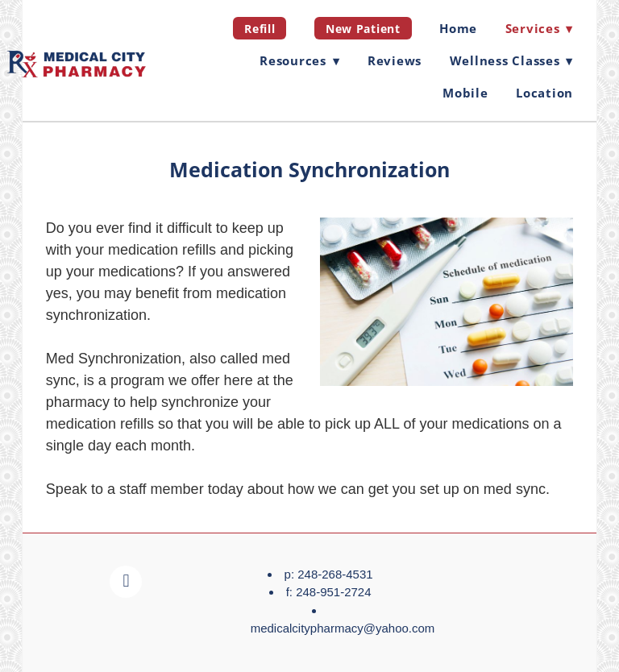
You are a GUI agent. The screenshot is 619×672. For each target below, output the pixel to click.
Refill (260, 29)
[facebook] (126, 582)
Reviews (395, 60)
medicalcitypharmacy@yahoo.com (343, 628)
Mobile (465, 93)
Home (458, 28)
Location (544, 93)
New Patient (363, 29)
